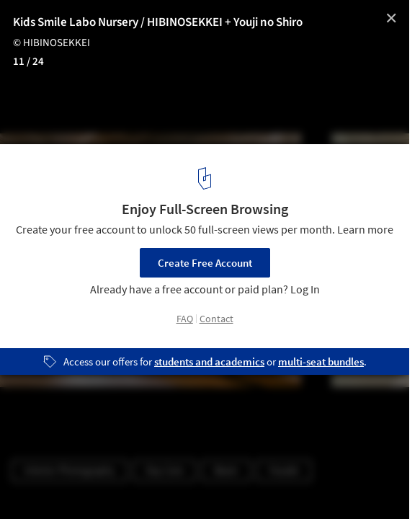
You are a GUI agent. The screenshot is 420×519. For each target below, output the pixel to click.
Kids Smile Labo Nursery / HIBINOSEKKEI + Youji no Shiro (158, 22)
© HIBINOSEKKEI (52, 43)
